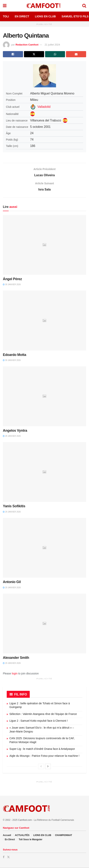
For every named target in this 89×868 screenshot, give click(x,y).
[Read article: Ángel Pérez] (44, 245)
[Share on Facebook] (13, 54)
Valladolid (44, 107)
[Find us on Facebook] (4, 857)
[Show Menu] (5, 6)
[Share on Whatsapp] (55, 54)
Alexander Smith (16, 658)
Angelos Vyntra (15, 431)
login (15, 674)
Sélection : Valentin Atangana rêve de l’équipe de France (43, 714)
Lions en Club (45, 16)
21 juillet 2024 (52, 45)
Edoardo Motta (14, 355)
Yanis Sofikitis (14, 507)
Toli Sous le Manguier (30, 840)
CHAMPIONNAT (64, 836)
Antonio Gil (12, 582)
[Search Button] (84, 6)
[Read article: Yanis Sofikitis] (44, 472)
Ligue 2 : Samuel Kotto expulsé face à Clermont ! (39, 721)
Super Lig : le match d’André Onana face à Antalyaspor (42, 749)
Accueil (7, 836)
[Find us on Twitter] (8, 857)
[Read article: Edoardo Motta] (44, 321)
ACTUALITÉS (22, 836)
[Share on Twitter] (34, 54)
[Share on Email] (76, 54)
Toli (6, 16)
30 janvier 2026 (12, 285)
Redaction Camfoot (27, 45)
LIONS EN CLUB (42, 836)
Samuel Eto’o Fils (75, 16)
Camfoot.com (25, 820)
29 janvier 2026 (12, 436)
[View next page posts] (48, 767)
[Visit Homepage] (44, 6)
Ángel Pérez (12, 279)
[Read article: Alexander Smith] (44, 624)
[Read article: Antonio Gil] (44, 548)
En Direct (22, 16)
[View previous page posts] (41, 767)
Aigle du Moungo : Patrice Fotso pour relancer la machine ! (44, 756)
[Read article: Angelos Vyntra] (44, 397)
